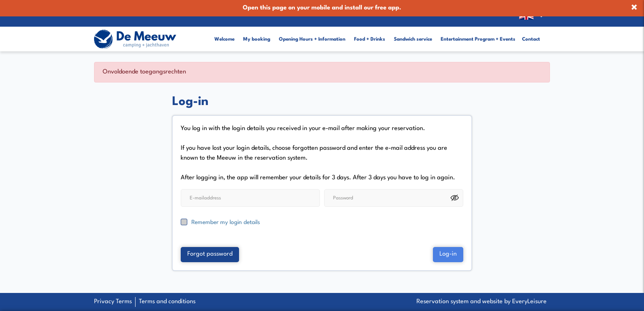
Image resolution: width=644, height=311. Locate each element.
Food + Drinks (370, 33)
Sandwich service (413, 33)
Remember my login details (226, 212)
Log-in (448, 244)
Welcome (224, 33)
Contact (531, 33)
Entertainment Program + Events (478, 33)
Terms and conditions (167, 302)
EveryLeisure (529, 302)
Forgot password (210, 244)
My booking (257, 33)
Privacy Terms (113, 302)
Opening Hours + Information (312, 33)
